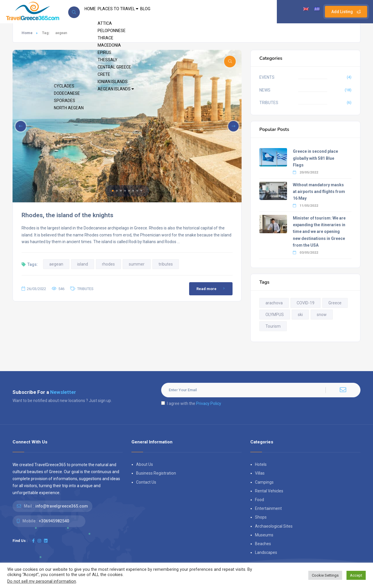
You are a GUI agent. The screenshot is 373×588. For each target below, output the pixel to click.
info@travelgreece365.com (62, 506)
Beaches (263, 544)
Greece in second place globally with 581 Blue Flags (315, 158)
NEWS (265, 90)
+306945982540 (54, 521)
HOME (93, 12)
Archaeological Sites (274, 526)
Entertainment (268, 508)
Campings (264, 482)
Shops (261, 517)
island (83, 264)
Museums (264, 535)
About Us (145, 464)
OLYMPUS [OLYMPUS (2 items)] (275, 315)
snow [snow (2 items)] (322, 315)
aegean (56, 264)
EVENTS (267, 77)
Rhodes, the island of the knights (67, 215)
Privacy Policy (209, 403)
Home (27, 33)
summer (137, 264)
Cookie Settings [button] (325, 575)
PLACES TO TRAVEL (129, 12)
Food (259, 500)
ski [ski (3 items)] (300, 315)
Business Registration (156, 473)
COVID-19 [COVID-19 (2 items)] (306, 303)
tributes (166, 264)
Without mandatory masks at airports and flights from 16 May (319, 192)
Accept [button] (356, 575)
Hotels (261, 464)
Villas (260, 473)
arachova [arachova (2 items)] (274, 303)
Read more (212, 289)
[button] (113, 191)
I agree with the (191, 403)
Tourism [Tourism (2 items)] (273, 326)
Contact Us (146, 482)
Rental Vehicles (269, 491)
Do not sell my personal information (42, 581)
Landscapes (266, 552)
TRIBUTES (85, 289)
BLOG (164, 12)
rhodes (108, 264)
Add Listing (346, 12)
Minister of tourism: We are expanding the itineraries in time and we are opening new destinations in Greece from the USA (319, 232)
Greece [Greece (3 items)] (335, 303)
